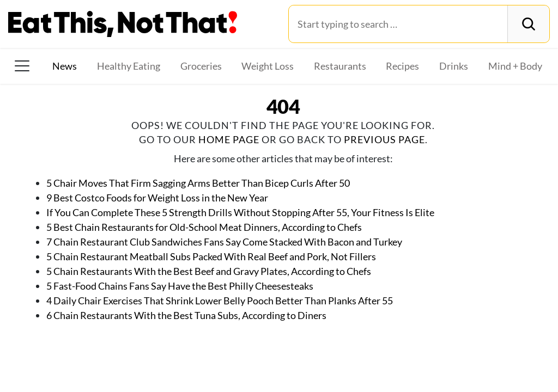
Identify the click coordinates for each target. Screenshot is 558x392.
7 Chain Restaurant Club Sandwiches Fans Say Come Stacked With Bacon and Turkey (224, 242)
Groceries (201, 66)
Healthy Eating (129, 66)
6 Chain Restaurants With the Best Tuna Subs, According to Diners (186, 315)
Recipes (402, 66)
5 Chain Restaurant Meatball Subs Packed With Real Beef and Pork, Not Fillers (211, 256)
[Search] (528, 24)
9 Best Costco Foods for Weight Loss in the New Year (157, 198)
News (65, 66)
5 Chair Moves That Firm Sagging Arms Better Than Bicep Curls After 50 (198, 183)
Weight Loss (268, 66)
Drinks (454, 66)
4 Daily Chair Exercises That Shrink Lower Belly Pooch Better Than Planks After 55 (220, 301)
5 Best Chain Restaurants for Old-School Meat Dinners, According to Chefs (204, 227)
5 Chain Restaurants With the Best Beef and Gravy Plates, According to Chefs (209, 271)
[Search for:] (398, 24)
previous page (384, 139)
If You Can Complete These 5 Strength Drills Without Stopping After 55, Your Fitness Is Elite (240, 212)
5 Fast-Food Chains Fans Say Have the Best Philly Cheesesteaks (180, 286)
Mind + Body (515, 66)
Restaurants (340, 66)
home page (229, 139)
